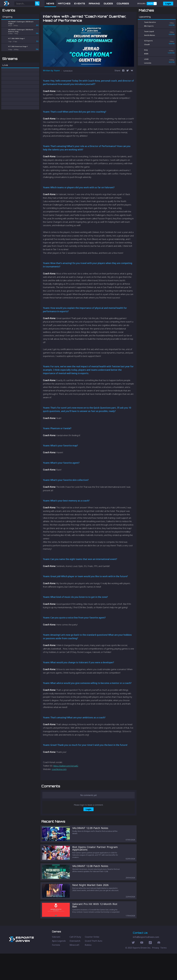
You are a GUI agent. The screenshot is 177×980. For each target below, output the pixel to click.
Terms (163, 974)
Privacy (156, 974)
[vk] (132, 84)
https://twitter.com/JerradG (66, 779)
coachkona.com (59, 782)
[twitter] (128, 84)
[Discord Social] (150, 969)
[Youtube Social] (142, 969)
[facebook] (123, 84)
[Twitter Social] (133, 969)
